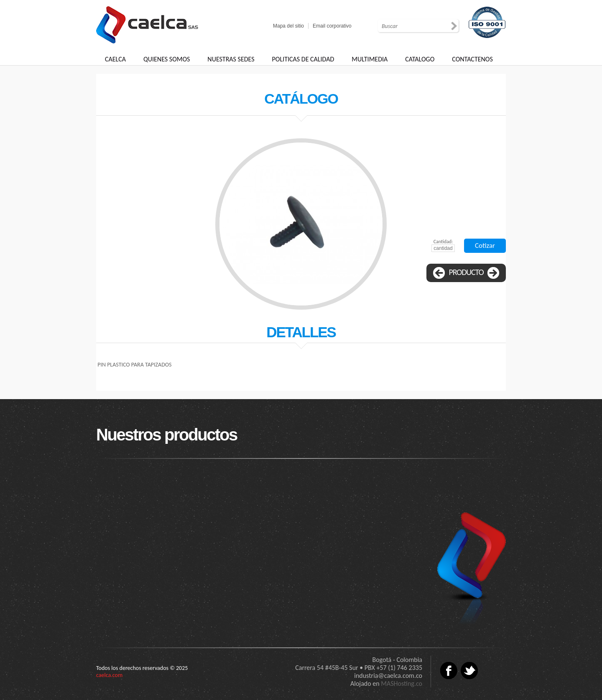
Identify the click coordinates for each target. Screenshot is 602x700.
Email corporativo (332, 26)
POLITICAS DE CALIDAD (303, 59)
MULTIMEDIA (370, 59)
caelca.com (109, 675)
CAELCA (115, 59)
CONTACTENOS (472, 59)
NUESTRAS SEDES (231, 59)
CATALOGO (420, 59)
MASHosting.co (402, 683)
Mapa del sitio (288, 26)
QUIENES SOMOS (167, 59)
